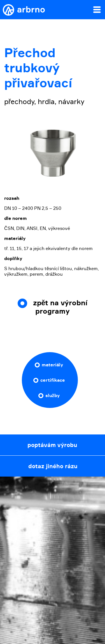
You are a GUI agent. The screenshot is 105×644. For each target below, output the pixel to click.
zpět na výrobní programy (60, 307)
